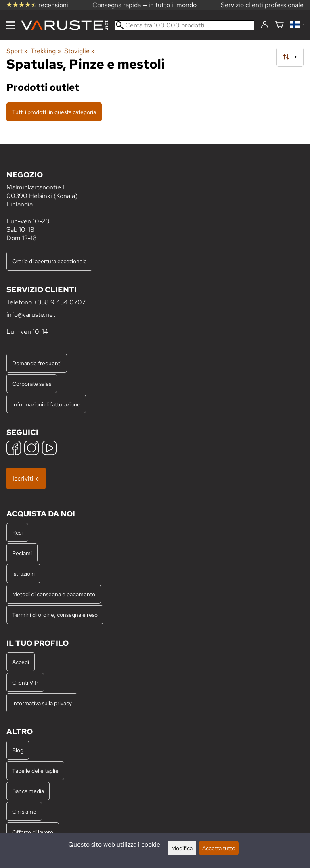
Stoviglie (80, 51)
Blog (18, 750)
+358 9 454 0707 (60, 302)
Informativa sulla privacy (42, 703)
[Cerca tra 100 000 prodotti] (184, 25)
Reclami (22, 553)
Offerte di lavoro (33, 832)
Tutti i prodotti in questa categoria (54, 112)
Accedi (21, 662)
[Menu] (10, 25)
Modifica (182, 848)
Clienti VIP (25, 682)
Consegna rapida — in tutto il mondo (145, 5)
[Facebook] (14, 449)
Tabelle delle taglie (35, 771)
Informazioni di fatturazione (46, 404)
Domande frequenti (37, 363)
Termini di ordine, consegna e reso (55, 615)
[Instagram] (31, 449)
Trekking (46, 51)
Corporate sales (32, 384)
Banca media (28, 791)
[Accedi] (265, 25)
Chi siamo (24, 811)
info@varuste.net (31, 315)
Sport (17, 51)
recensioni (37, 5)
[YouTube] (49, 449)
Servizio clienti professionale (262, 5)
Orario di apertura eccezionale (49, 261)
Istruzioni (23, 573)
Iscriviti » (26, 478)
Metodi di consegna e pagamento (54, 594)
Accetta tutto (219, 848)
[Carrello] (279, 25)
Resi (17, 532)
